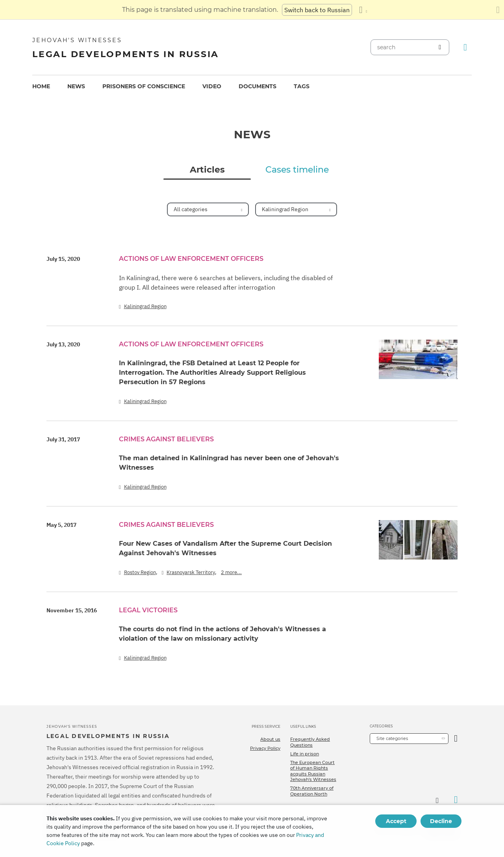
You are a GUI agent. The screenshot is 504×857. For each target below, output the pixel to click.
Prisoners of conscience (144, 86)
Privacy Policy (265, 748)
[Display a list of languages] (363, 10)
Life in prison (305, 754)
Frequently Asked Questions (310, 742)
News (76, 86)
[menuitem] (41, 86)
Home (41, 86)
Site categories (392, 738)
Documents (258, 86)
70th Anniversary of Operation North (312, 791)
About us (270, 739)
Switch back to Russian (317, 10)
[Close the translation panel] (498, 10)
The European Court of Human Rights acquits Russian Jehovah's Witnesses (313, 771)
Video (212, 86)
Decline (441, 821)
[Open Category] (456, 739)
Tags (302, 86)
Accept (396, 821)
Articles (207, 170)
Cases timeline (297, 170)
